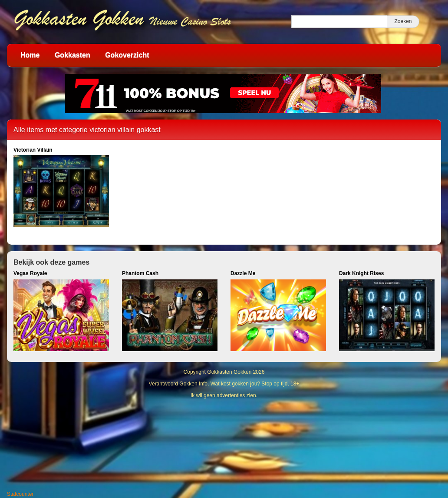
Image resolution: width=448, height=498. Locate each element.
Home (30, 55)
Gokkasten (72, 55)
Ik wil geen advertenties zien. (224, 395)
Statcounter (20, 494)
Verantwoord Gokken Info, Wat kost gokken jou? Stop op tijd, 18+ (224, 384)
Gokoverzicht (127, 55)
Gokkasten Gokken (229, 372)
